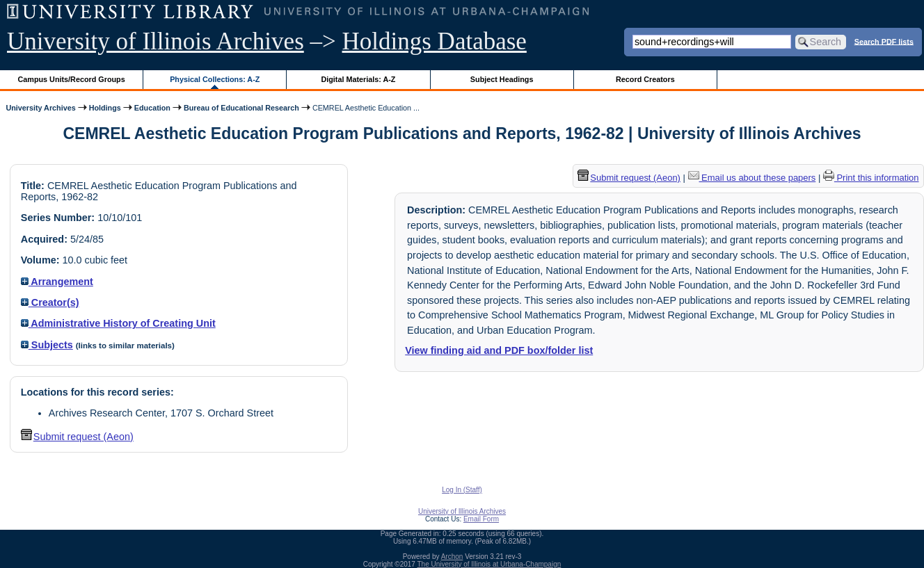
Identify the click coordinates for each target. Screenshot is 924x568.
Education (152, 108)
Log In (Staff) (462, 490)
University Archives (40, 108)
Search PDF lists (884, 41)
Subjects (47, 345)
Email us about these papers (752, 178)
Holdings (105, 108)
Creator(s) (50, 302)
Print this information (871, 178)
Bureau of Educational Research (241, 108)
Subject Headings (502, 79)
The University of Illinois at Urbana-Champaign (489, 564)
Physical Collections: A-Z (215, 79)
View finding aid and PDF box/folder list (499, 350)
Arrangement (57, 282)
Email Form (481, 519)
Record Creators (645, 79)
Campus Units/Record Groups (72, 79)
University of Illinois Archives (156, 41)
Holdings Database (435, 41)
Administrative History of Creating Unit (118, 323)
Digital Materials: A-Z (358, 79)
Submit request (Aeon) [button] (77, 437)
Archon (452, 557)
